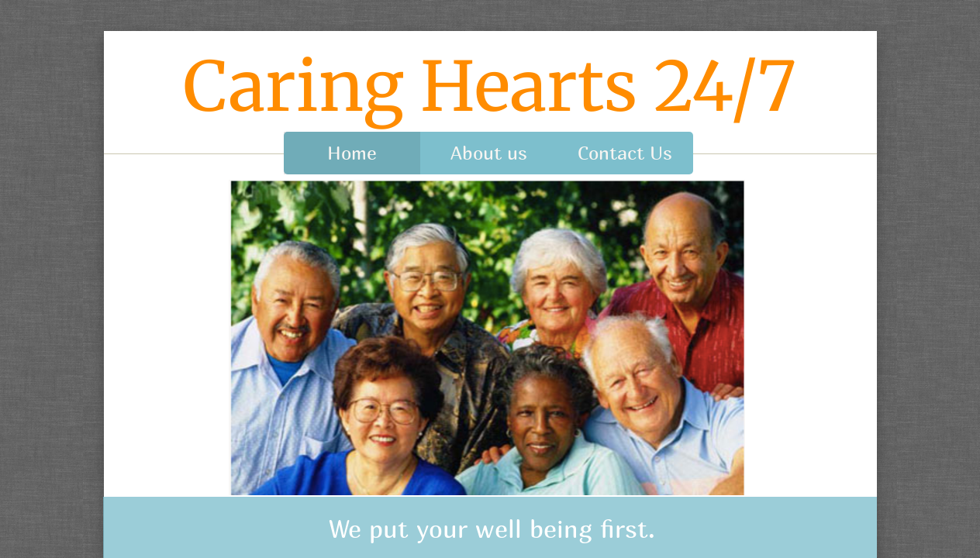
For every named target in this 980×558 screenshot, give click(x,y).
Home (352, 153)
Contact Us (625, 153)
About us (489, 153)
